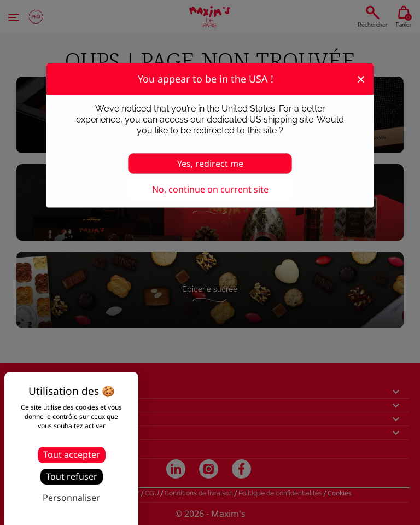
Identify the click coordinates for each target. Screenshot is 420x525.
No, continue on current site (210, 189)
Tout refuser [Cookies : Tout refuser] (72, 476)
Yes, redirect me (210, 164)
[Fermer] (361, 78)
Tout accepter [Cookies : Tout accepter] (72, 454)
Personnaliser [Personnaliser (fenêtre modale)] (71, 498)
